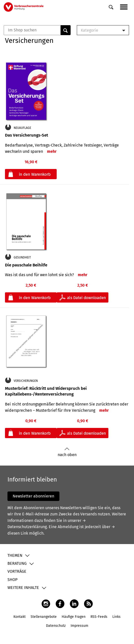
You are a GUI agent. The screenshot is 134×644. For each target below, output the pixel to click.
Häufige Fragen (74, 617)
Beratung (17, 563)
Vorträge (17, 571)
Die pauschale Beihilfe (26, 265)
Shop (12, 580)
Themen (15, 555)
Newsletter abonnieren (33, 496)
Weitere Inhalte (23, 588)
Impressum (79, 626)
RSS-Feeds (99, 617)
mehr (52, 151)
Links (116, 617)
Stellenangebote (44, 617)
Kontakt (20, 617)
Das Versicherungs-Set (26, 135)
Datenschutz (56, 626)
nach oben (67, 452)
